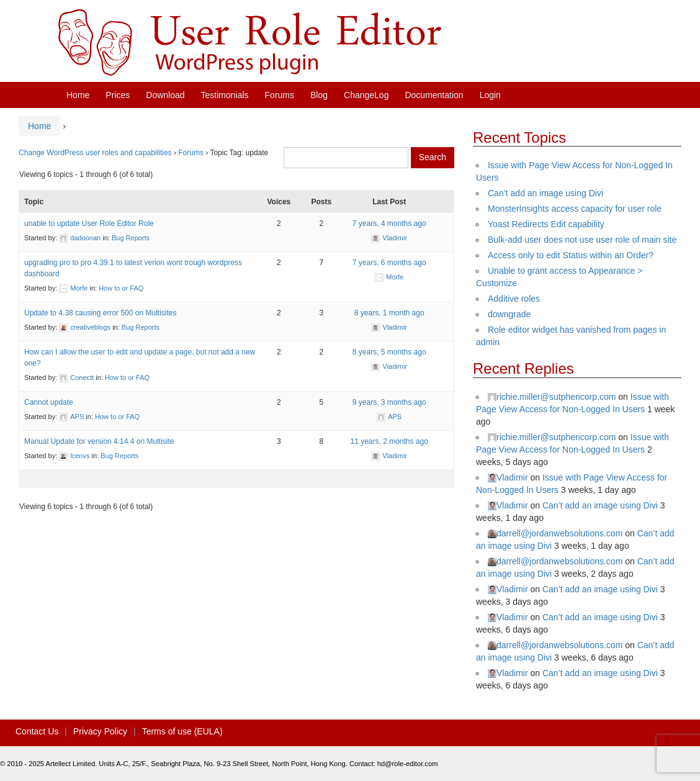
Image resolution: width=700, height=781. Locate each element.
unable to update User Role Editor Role (89, 223)
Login (490, 95)
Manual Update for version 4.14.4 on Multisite (99, 441)
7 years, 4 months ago (389, 223)
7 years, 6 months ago (389, 263)
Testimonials (225, 95)
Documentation (434, 95)
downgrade (509, 314)
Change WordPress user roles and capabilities (95, 153)
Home (78, 95)
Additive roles (514, 299)
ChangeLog (366, 95)
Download (165, 95)
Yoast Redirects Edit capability (546, 224)
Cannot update (49, 402)
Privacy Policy (100, 731)
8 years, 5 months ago (389, 352)
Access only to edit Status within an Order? (571, 255)
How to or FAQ (121, 288)
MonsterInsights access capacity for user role (575, 209)
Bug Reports (131, 238)
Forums (280, 95)
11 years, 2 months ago (389, 441)
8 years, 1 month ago (389, 313)
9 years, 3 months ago (389, 402)
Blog (319, 95)
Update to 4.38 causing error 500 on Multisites (100, 313)
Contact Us (37, 731)
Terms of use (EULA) (182, 731)
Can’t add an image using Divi (545, 193)
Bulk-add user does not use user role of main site (582, 240)
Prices (118, 95)
